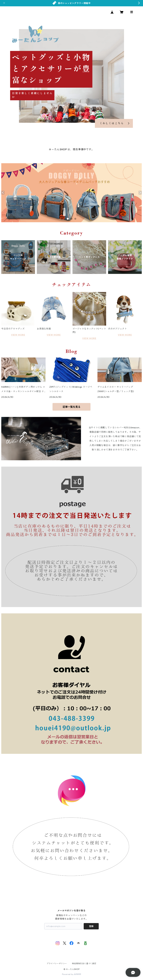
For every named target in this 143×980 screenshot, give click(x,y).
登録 (91, 926)
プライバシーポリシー (57, 963)
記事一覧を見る (71, 407)
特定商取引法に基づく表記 (84, 963)
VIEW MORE (18, 335)
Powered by (72, 974)
